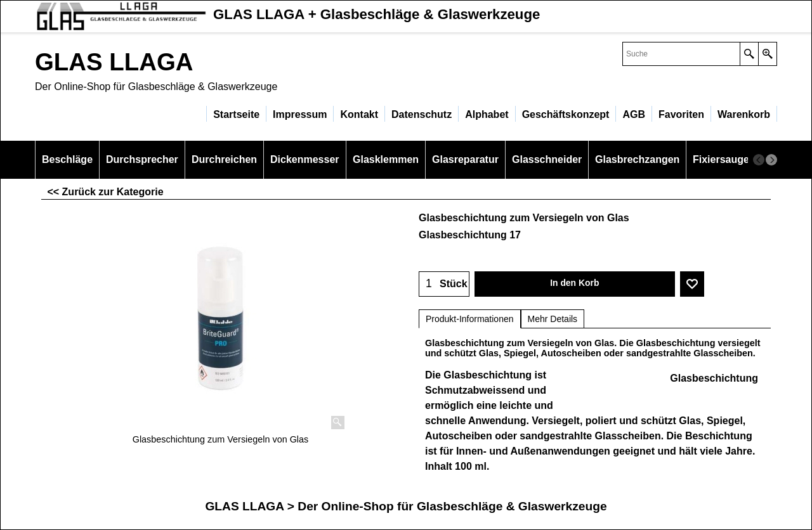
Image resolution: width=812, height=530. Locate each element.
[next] (771, 160)
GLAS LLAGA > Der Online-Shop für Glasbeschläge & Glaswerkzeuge (406, 506)
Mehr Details (553, 319)
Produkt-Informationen (470, 319)
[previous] (759, 160)
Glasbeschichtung (714, 378)
